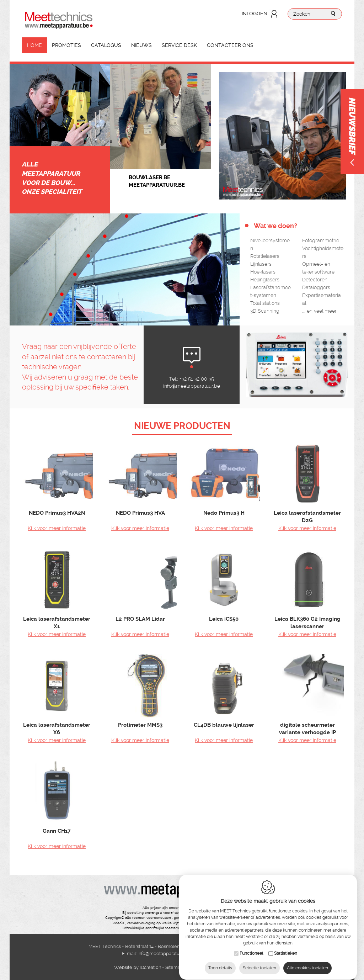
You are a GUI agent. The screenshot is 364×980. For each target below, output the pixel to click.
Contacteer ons (230, 45)
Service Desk (179, 45)
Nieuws (141, 45)
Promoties (66, 45)
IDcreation (138, 967)
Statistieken (286, 947)
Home (34, 45)
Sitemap (174, 967)
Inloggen (255, 14)
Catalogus (106, 45)
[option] (160, 116)
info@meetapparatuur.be (192, 386)
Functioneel (251, 947)
